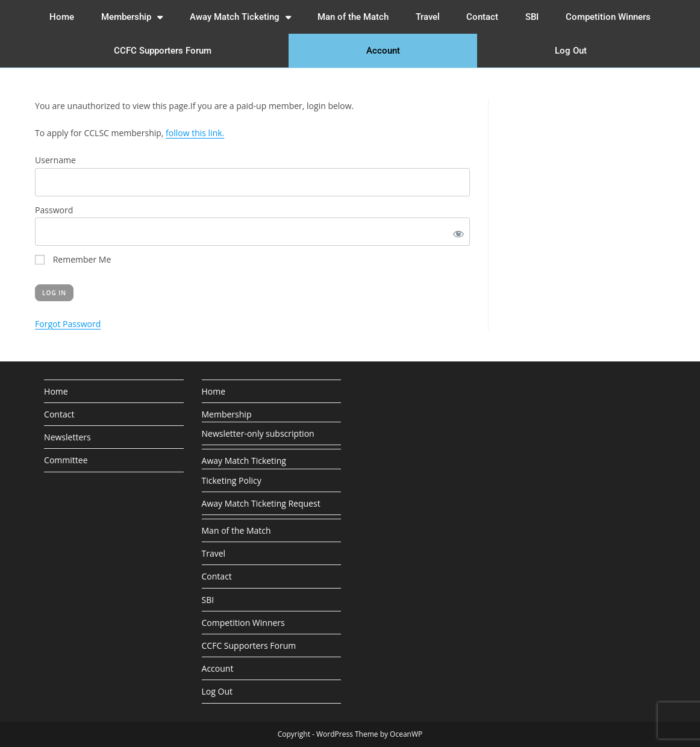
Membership (132, 17)
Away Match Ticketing (240, 17)
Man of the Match (353, 17)
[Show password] (456, 232)
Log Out (571, 51)
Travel (428, 17)
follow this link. (195, 133)
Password (54, 210)
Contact (482, 17)
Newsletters (67, 437)
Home (62, 17)
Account (383, 51)
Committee (66, 460)
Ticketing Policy (232, 480)
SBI (532, 17)
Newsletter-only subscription (258, 433)
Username (55, 160)
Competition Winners (608, 17)
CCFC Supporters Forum (163, 51)
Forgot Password (68, 324)
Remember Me (73, 259)
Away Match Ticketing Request (261, 503)
